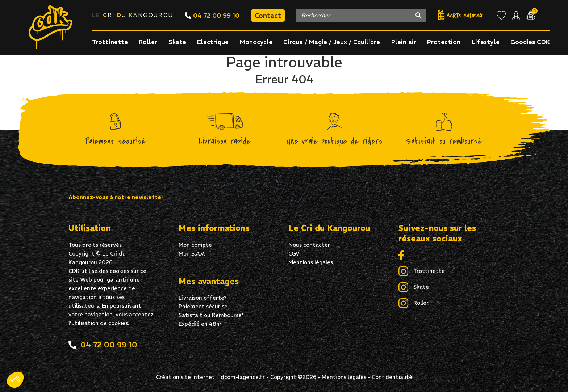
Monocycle (256, 42)
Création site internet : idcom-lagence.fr (210, 377)
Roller (148, 42)
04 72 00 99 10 (212, 15)
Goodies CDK (530, 42)
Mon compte (195, 245)
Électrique (213, 42)
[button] (15, 380)
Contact (268, 15)
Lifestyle (486, 42)
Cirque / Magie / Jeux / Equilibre (332, 42)
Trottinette (110, 42)
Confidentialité (392, 377)
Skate (177, 42)
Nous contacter (309, 245)
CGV (294, 254)
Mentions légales (311, 262)
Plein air (404, 42)
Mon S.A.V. (192, 254)
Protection (444, 42)
